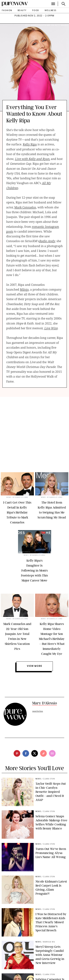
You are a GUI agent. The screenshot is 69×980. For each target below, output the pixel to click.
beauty (22, 11)
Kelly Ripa (30, 144)
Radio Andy (47, 241)
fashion (7, 11)
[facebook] (26, 753)
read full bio (38, 711)
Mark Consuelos (25, 207)
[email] (52, 753)
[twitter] (35, 753)
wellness (51, 11)
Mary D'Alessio (45, 703)
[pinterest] (17, 753)
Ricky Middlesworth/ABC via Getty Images (47, 25)
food (36, 11)
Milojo (24, 289)
